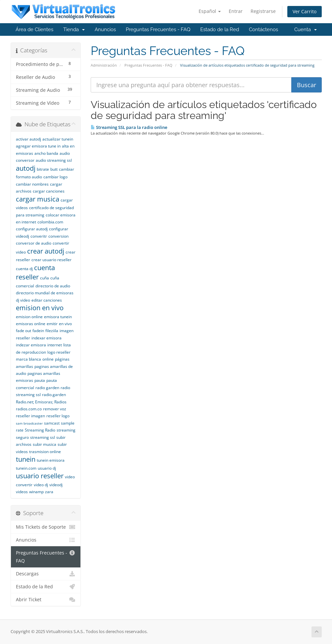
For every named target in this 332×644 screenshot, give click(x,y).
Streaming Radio (40, 430)
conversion (58, 236)
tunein (26, 459)
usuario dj (47, 468)
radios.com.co (29, 409)
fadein (38, 331)
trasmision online (45, 452)
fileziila (52, 331)
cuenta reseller (35, 272)
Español (210, 11)
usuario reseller (40, 476)
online (48, 359)
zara (49, 492)
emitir (52, 324)
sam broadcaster (29, 423)
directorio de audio (53, 286)
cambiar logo (55, 177)
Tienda (74, 29)
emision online (29, 317)
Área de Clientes (34, 29)
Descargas (46, 574)
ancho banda (46, 153)
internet (55, 345)
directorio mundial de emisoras (45, 293)
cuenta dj (24, 269)
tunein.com (26, 468)
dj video (23, 300)
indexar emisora (47, 338)
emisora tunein (58, 317)
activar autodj (28, 139)
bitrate (43, 169)
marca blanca (28, 359)
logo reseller (59, 352)
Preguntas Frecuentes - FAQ (158, 29)
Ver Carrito (305, 11)
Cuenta (306, 29)
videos (22, 492)
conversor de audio (34, 243)
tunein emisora (51, 460)
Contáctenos (263, 29)
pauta (40, 380)
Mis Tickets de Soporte (46, 527)
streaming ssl (43, 437)
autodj (26, 168)
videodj (56, 485)
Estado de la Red (220, 29)
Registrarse (263, 11)
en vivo (65, 324)
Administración (104, 65)
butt (54, 169)
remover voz (55, 409)
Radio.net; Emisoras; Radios (41, 402)
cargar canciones (49, 191)
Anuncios (105, 29)
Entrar (236, 11)
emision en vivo (40, 308)
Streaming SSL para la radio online (129, 127)
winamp (36, 492)
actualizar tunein (58, 139)
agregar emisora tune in (38, 146)
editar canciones (47, 300)
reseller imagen (30, 416)
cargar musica (38, 199)
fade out (24, 331)
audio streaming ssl (54, 160)
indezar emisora (31, 345)
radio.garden (54, 395)
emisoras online (31, 324)
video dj (41, 485)
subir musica (45, 444)
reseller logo (58, 416)
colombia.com (50, 222)
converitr (39, 236)
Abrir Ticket (46, 600)
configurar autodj (32, 229)
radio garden (47, 388)
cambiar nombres (32, 184)
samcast (52, 423)
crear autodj (46, 251)
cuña (45, 278)
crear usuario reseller (51, 260)
